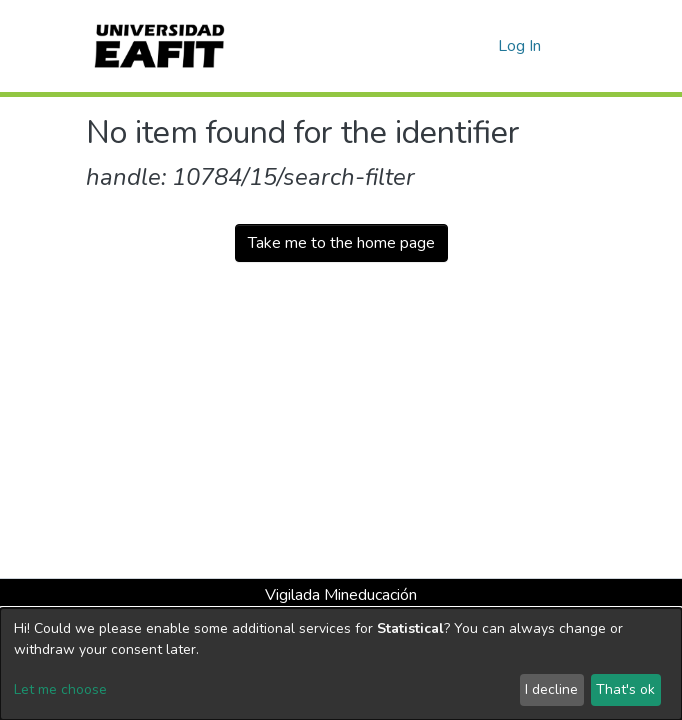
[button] (479, 46)
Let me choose (60, 689)
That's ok (625, 689)
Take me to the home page (341, 243)
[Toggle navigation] (583, 46)
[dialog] (341, 664)
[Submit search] (450, 46)
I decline (551, 689)
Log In (520, 46)
